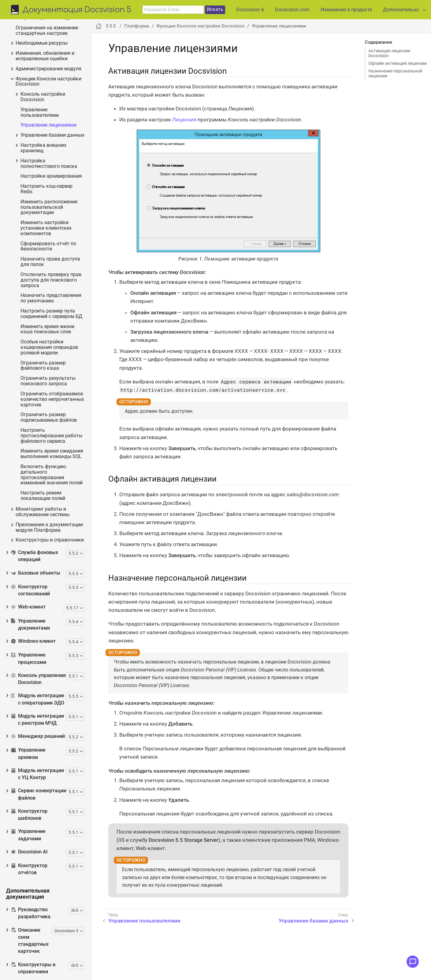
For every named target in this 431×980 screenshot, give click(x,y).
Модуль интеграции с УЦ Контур (37, 774)
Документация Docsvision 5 (77, 10)
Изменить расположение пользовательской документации (49, 207)
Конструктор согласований (30, 590)
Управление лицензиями (48, 125)
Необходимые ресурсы (42, 43)
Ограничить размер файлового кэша (43, 366)
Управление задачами (28, 835)
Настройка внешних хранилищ (43, 148)
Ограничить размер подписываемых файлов (49, 418)
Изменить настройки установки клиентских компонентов (46, 228)
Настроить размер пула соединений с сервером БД (51, 314)
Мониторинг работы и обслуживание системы (43, 512)
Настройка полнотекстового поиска (49, 164)
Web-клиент (28, 607)
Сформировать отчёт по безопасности (48, 247)
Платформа (137, 26)
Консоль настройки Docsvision (43, 97)
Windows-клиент (33, 641)
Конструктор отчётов (29, 869)
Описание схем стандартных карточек (30, 941)
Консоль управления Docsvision (38, 679)
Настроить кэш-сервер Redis (46, 189)
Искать (215, 9)
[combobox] (173, 10)
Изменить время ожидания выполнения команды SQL (52, 454)
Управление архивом (28, 754)
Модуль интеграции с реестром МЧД (37, 720)
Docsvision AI (29, 852)
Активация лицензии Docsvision (389, 53)
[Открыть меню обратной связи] (413, 962)
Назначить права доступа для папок (50, 262)
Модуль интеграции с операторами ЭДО (38, 699)
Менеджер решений (38, 736)
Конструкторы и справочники (50, 540)
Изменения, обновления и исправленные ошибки (45, 56)
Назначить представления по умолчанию (51, 298)
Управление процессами (29, 658)
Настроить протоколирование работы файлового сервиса (51, 436)
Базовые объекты (36, 573)
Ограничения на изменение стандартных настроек (47, 31)
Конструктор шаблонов (29, 815)
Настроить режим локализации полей (43, 496)
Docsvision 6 (250, 10)
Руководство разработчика (31, 913)
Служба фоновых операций (35, 556)
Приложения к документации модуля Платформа (49, 528)
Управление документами (30, 625)
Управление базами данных (52, 135)
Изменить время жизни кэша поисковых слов (47, 329)
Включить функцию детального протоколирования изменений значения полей (52, 475)
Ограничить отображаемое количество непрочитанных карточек (52, 399)
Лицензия (184, 120)
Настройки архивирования (51, 176)
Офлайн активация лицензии (398, 63)
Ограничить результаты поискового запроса (48, 381)
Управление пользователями (40, 113)
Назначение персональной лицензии (395, 73)
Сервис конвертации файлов (39, 794)
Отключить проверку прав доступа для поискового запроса (51, 280)
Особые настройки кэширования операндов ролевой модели (49, 348)
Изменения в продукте (346, 10)
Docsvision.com (292, 10)
